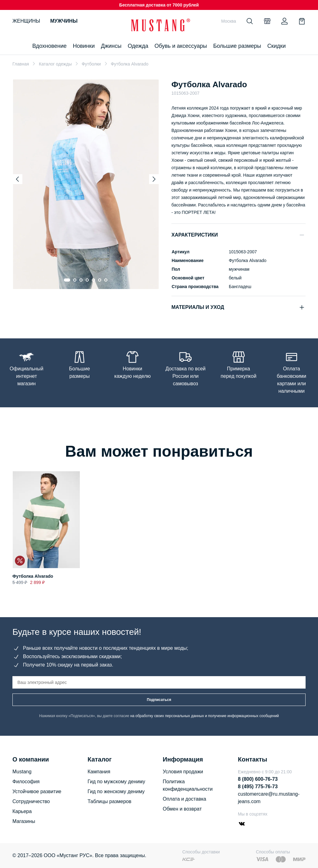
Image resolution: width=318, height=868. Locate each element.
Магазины (24, 821)
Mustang (22, 772)
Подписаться (159, 700)
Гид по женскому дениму (116, 791)
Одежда (138, 46)
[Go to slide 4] (87, 280)
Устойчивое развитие (37, 791)
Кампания (99, 772)
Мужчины (64, 21)
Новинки (84, 46)
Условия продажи (183, 772)
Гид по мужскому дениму (116, 782)
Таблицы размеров (109, 801)
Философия (26, 782)
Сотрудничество (31, 801)
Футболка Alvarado (33, 576)
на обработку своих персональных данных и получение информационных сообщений (204, 716)
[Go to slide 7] (106, 280)
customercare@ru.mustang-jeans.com (269, 798)
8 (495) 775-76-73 (258, 787)
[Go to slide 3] (81, 280)
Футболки (91, 64)
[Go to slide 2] (75, 280)
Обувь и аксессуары (181, 46)
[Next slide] (154, 179)
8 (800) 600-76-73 (258, 779)
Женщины (26, 21)
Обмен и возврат (182, 809)
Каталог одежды (55, 64)
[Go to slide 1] (67, 280)
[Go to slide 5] (93, 280)
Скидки (277, 46)
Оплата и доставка (184, 799)
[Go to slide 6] (100, 280)
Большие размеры (237, 46)
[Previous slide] (17, 179)
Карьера (22, 811)
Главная (21, 64)
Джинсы (111, 46)
